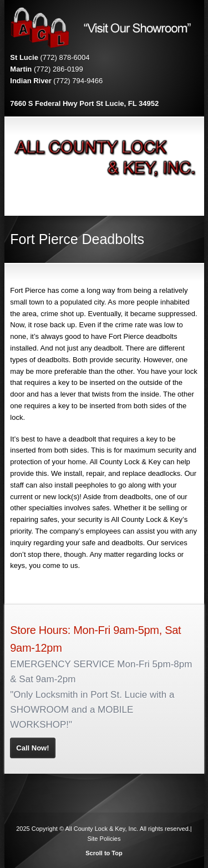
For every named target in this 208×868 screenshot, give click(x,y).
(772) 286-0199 (59, 69)
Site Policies (104, 839)
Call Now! (32, 748)
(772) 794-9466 (78, 81)
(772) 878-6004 (65, 57)
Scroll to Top (104, 853)
